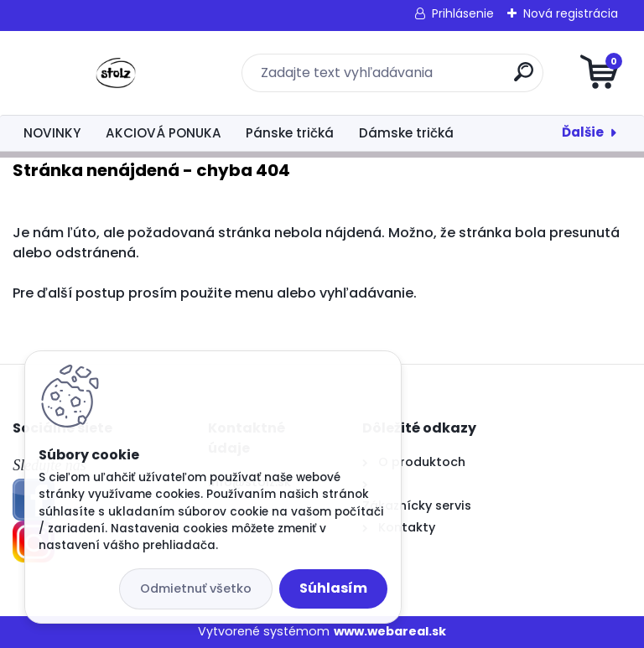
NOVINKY (52, 133)
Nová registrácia (571, 13)
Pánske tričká (290, 133)
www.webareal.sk (390, 631)
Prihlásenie (463, 13)
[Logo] (115, 73)
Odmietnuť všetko (196, 588)
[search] (524, 78)
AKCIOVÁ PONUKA (164, 133)
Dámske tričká (406, 133)
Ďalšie (583, 132)
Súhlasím (333, 588)
